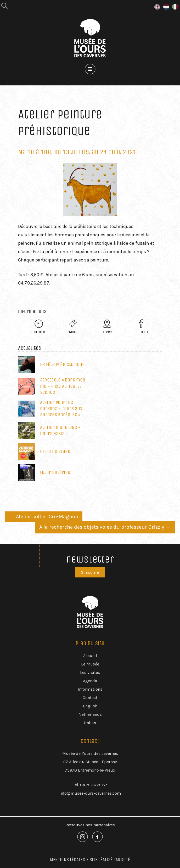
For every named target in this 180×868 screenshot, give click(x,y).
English (90, 706)
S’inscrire (90, 572)
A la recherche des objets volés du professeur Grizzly (105, 527)
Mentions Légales (67, 860)
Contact (90, 698)
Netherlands (90, 714)
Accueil (90, 656)
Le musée (90, 664)
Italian (90, 723)
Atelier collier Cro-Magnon (44, 517)
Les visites (90, 672)
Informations (90, 689)
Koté (126, 860)
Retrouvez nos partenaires (90, 825)
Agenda (90, 681)
